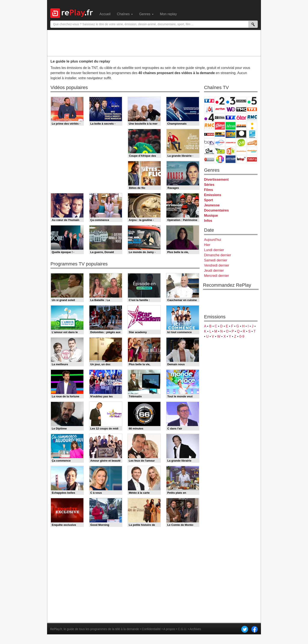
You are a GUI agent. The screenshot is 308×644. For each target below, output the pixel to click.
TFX (252, 109)
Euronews (241, 134)
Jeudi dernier (214, 271)
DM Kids (231, 151)
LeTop (241, 159)
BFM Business (231, 134)
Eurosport (220, 142)
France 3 (231, 101)
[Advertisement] (154, 43)
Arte (220, 109)
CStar (220, 117)
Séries (209, 185)
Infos (208, 221)
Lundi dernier (214, 250)
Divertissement (216, 180)
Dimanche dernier (218, 255)
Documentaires (216, 210)
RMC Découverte (252, 117)
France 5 (252, 101)
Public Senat (252, 159)
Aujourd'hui (213, 240)
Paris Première (241, 126)
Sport (209, 200)
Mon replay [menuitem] (168, 14)
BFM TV (220, 134)
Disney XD (220, 151)
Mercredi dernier (216, 276)
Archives (195, 629)
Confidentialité (151, 629)
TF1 (209, 101)
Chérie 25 (220, 126)
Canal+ (241, 101)
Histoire (209, 159)
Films (209, 190)
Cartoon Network (209, 151)
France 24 (252, 134)
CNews (209, 134)
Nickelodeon (241, 151)
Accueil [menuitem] (105, 14)
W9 (231, 109)
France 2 (220, 101)
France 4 (209, 117)
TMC (241, 109)
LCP (231, 159)
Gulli (241, 142)
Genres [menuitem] (146, 14)
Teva (231, 126)
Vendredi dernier (217, 265)
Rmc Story (209, 126)
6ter (241, 117)
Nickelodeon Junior (252, 151)
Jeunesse (212, 205)
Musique (211, 215)
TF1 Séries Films (231, 117)
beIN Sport (209, 142)
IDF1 (220, 159)
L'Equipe (231, 142)
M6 (209, 109)
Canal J (252, 142)
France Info (252, 126)
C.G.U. (182, 629)
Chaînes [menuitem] (125, 14)
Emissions (213, 195)
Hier (207, 245)
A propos (169, 629)
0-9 (242, 336)
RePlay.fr (56, 629)
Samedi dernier (216, 260)
